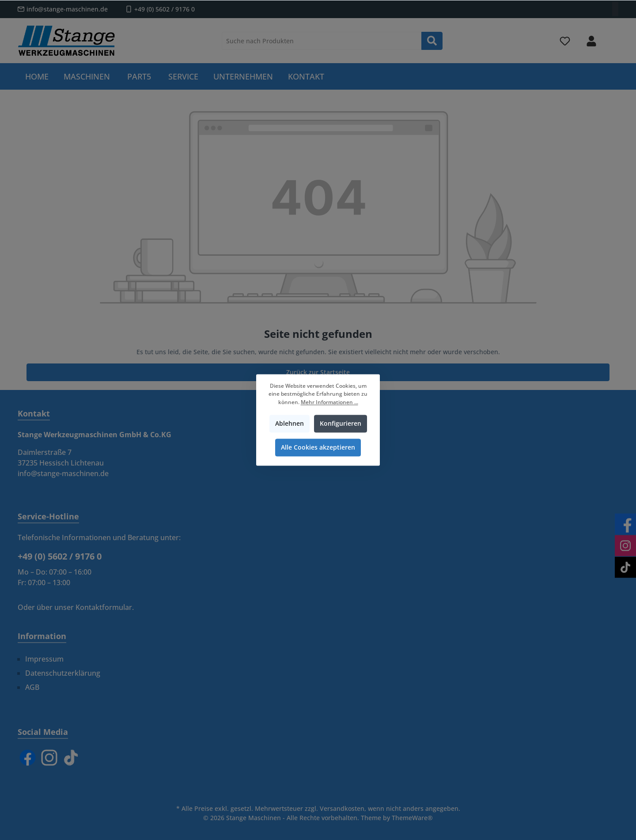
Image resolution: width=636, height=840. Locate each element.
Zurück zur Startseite (318, 372)
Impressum (44, 659)
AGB (32, 687)
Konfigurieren (341, 424)
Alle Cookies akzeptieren (318, 448)
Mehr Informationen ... (329, 402)
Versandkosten (342, 808)
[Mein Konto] (591, 41)
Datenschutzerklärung (63, 673)
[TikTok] (71, 758)
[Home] (37, 76)
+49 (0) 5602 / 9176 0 (165, 9)
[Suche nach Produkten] (322, 41)
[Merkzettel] (565, 41)
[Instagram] (49, 758)
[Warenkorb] (613, 37)
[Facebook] (28, 758)
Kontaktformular (104, 607)
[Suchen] (432, 41)
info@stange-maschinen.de (67, 9)
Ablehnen (290, 424)
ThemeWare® (412, 818)
